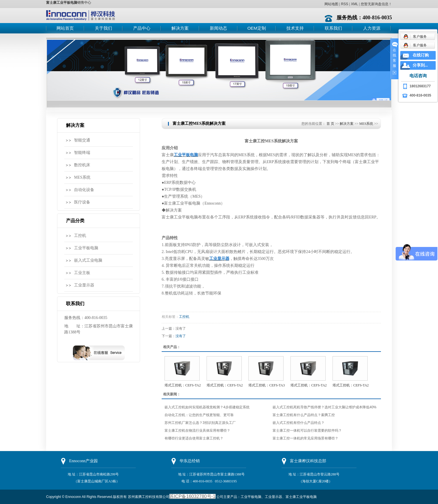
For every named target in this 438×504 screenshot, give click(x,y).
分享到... (420, 65)
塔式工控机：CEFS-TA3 (267, 385)
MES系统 (82, 177)
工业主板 (82, 273)
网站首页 (65, 28)
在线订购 (421, 55)
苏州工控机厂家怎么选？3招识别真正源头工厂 (200, 423)
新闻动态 (218, 28)
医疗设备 (82, 202)
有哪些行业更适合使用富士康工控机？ (194, 438)
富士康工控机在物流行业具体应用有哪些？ (197, 431)
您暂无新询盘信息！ (376, 4)
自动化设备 (84, 190)
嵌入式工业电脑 (88, 260)
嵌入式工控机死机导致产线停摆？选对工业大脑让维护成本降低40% (324, 407)
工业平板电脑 (86, 248)
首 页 (330, 124)
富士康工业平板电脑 (62, 3)
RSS (344, 4)
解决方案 (180, 28)
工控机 (80, 236)
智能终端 (82, 153)
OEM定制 (256, 28)
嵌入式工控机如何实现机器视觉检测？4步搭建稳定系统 (207, 407)
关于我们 (103, 28)
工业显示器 (84, 285)
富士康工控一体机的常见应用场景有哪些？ (305, 438)
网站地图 (331, 4)
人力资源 (372, 28)
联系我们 (333, 28)
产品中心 (142, 28)
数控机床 (82, 165)
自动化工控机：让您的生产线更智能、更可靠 (199, 415)
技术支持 (295, 28)
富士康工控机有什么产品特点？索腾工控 (304, 415)
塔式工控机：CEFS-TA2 (183, 385)
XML (354, 4)
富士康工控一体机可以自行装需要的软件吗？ (307, 431)
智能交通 (82, 140)
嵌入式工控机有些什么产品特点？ (299, 423)
